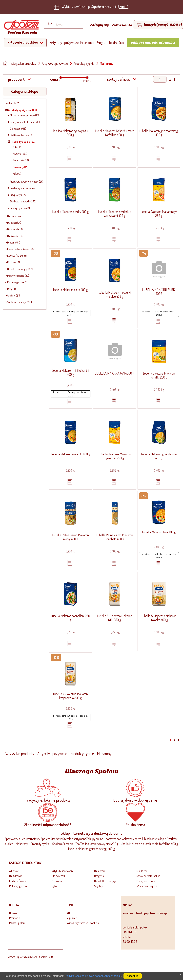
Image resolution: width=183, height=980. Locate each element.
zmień (124, 6)
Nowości (14, 913)
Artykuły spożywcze (64, 42)
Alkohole (14, 871)
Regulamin (72, 918)
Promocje (87, 42)
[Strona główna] (20, 28)
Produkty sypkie (84, 63)
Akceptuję (133, 976)
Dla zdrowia (16, 876)
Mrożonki (57, 881)
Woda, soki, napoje (147, 886)
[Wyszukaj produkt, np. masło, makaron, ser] (66, 24)
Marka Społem (17, 923)
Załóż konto (122, 25)
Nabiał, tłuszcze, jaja (105, 881)
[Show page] (160, 79)
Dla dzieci (142, 871)
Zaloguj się (100, 25)
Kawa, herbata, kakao (148, 876)
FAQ (68, 913)
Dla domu (99, 871)
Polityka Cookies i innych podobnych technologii (93, 976)
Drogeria (99, 876)
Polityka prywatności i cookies (82, 923)
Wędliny (98, 886)
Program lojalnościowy (112, 42)
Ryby (54, 886)
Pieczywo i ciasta (146, 881)
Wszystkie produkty (24, 63)
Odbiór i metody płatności (153, 42)
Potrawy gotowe (19, 886)
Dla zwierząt (58, 876)
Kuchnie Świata (18, 881)
